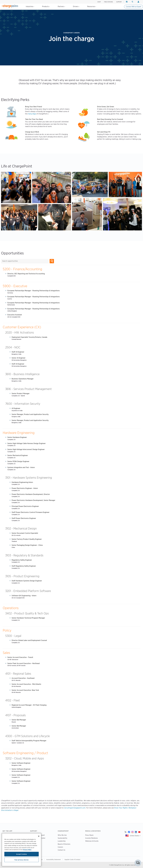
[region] (22, 850)
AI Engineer (16, 408)
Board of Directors (64, 844)
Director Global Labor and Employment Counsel (29, 640)
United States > (135, 836)
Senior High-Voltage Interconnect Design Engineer (26, 449)
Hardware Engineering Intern (22, 482)
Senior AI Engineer (19, 358)
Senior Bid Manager (19, 720)
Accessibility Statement (54, 859)
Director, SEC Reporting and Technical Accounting (26, 274)
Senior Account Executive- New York (25, 690)
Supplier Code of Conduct (72, 859)
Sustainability (63, 838)
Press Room (89, 835)
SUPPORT (119, 2)
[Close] (39, 836)
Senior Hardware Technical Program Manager (28, 618)
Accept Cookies (22, 854)
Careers (60, 847)
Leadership (62, 841)
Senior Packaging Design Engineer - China (27, 545)
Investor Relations (91, 838)
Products (46, 6)
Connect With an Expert (134, 7)
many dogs (32, 114)
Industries (30, 6)
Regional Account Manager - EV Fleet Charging (29, 705)
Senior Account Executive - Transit (20, 657)
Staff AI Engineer (18, 352)
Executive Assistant (15, 315)
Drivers (76, 6)
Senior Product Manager (21, 394)
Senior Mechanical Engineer (18, 455)
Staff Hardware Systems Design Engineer (27, 581)
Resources (92, 6)
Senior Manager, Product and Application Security (30, 414)
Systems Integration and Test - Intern (21, 467)
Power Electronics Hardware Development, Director (31, 494)
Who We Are (62, 835)
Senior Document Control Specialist (25, 533)
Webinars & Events (92, 841)
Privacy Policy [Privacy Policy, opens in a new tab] (27, 850)
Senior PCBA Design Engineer (18, 461)
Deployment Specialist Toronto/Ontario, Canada (29, 337)
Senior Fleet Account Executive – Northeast (24, 663)
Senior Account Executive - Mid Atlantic (26, 684)
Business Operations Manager (23, 379)
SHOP (99, 2)
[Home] (10, 6)
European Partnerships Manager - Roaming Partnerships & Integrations (34, 291)
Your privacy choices (21, 860)
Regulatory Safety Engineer (22, 560)
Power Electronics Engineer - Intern (25, 488)
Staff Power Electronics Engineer (24, 518)
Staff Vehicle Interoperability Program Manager (29, 741)
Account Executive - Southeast (23, 678)
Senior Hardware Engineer (17, 437)
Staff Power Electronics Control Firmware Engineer (31, 512)
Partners (61, 6)
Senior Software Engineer (21, 763)
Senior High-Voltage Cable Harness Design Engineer (26, 443)
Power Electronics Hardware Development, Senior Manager (33, 500)
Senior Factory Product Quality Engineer (27, 539)
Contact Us (62, 850)
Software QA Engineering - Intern (24, 596)
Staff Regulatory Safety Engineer (24, 566)
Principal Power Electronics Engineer (25, 506)
